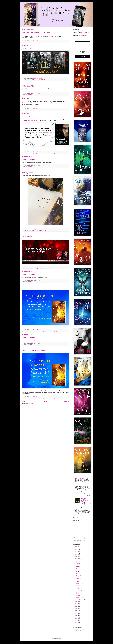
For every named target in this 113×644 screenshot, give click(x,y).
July (77, 568)
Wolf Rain (27, 42)
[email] (82, 44)
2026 (76, 546)
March (77, 575)
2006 (76, 622)
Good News (26, 116)
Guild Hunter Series (43, 230)
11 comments (40, 229)
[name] (82, 40)
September (78, 565)
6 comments (40, 109)
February (78, 577)
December (78, 560)
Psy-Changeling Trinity (41, 110)
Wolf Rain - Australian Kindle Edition (36, 32)
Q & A (76, 485)
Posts (76, 538)
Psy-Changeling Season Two (31, 110)
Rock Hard (44, 80)
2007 (76, 621)
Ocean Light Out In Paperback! (34, 351)
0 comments (40, 41)
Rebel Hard (40, 80)
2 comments (40, 267)
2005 (76, 624)
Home (46, 402)
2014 (76, 608)
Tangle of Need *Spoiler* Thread (81, 478)
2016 (76, 605)
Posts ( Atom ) (30, 404)
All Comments (78, 540)
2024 (76, 550)
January (78, 579)
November (78, 562)
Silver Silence (27, 237)
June (77, 570)
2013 (76, 610)
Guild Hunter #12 (35, 230)
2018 (76, 602)
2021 (76, 555)
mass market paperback (30, 331)
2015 (76, 607)
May (77, 572)
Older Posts (66, 402)
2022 (76, 553)
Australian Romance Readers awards (30, 120)
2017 (76, 603)
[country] (82, 48)
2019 (76, 558)
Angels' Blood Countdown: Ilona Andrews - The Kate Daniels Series (84, 500)
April (77, 573)
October (78, 563)
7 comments (40, 280)
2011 (76, 614)
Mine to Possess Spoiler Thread (81, 492)
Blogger (59, 638)
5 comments (40, 93)
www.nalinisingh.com (85, 32)
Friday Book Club (28, 86)
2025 (76, 548)
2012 (76, 612)
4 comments (40, 165)
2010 (76, 615)
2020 (76, 557)
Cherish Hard (28, 80)
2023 (76, 551)
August (77, 567)
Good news (28, 153)
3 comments (40, 78)
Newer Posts (25, 402)
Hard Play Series (28, 48)
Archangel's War (28, 173)
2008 (76, 619)
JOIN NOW (82, 56)
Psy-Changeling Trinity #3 (50, 110)
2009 (76, 617)
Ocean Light (37, 119)
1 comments (40, 330)
